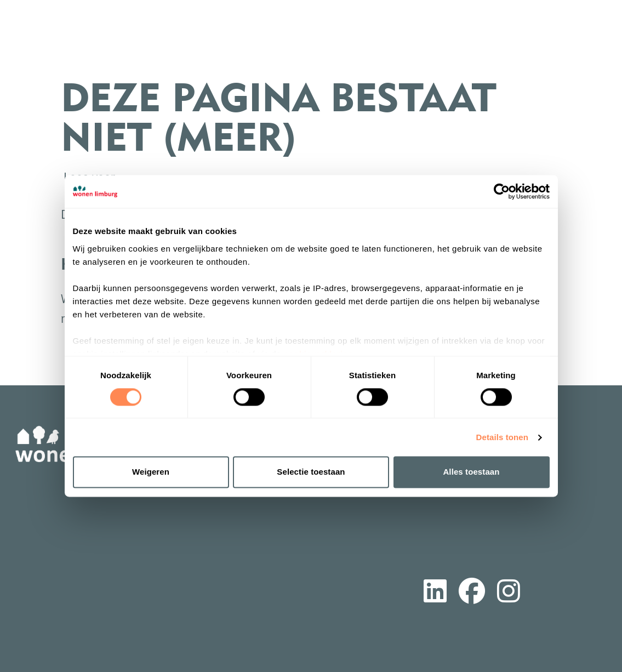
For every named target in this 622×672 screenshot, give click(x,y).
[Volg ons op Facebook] (472, 593)
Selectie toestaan (311, 472)
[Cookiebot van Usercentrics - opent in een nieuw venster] (502, 191)
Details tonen (502, 437)
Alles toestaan (471, 472)
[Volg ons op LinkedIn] (435, 593)
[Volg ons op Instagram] (509, 593)
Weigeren (151, 472)
